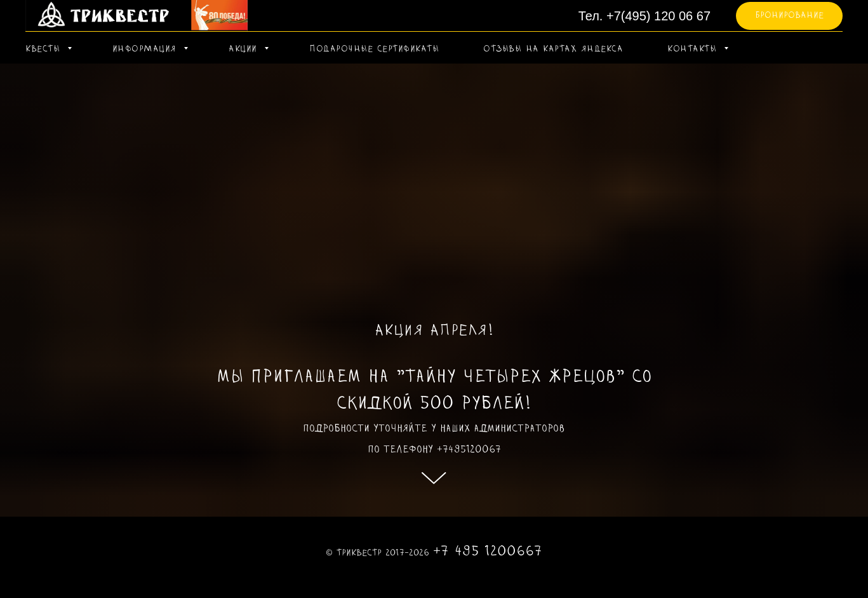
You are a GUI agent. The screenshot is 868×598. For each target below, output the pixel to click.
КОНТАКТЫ (694, 49)
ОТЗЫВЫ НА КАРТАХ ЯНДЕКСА (553, 49)
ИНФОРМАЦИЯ (147, 49)
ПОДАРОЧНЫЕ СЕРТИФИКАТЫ (374, 49)
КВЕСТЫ (45, 49)
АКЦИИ (245, 49)
